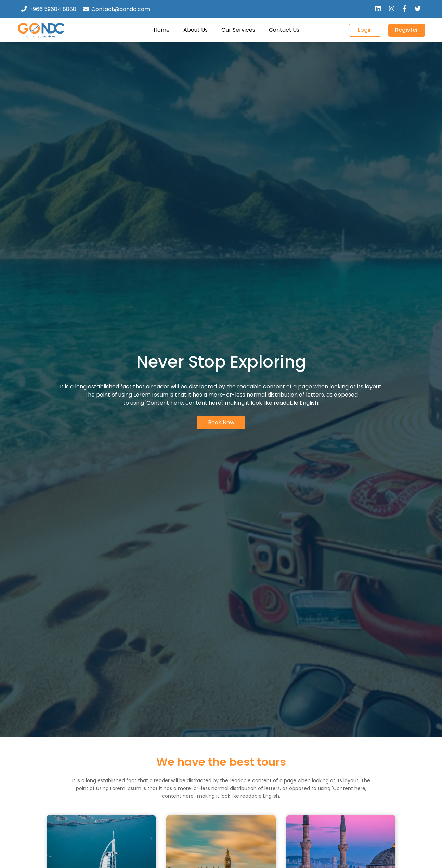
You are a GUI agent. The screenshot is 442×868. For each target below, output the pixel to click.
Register (407, 30)
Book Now (221, 422)
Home (162, 30)
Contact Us (284, 30)
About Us (196, 30)
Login (365, 30)
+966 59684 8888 (53, 9)
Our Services (238, 30)
